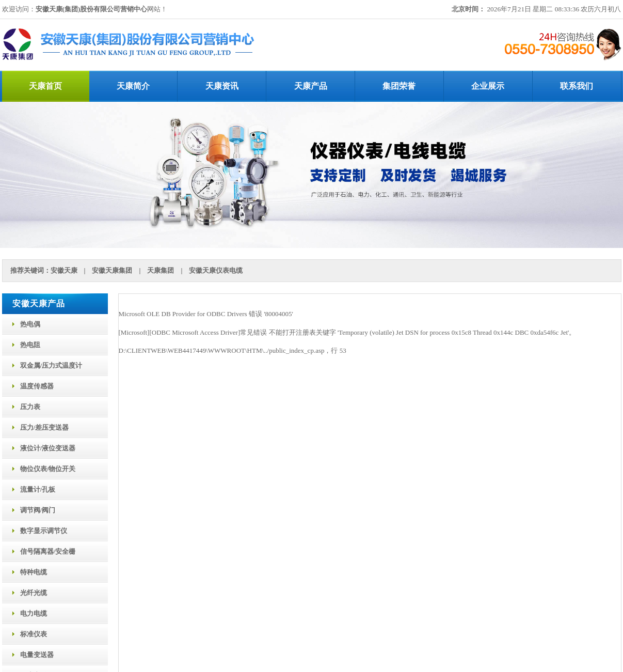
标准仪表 (34, 634)
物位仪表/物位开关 (48, 469)
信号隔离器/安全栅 (48, 551)
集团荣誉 (399, 86)
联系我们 (577, 86)
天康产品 (311, 86)
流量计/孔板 (38, 489)
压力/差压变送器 (45, 427)
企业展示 (488, 86)
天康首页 (45, 86)
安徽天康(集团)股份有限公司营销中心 (92, 9)
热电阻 (30, 345)
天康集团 (161, 270)
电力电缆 (34, 613)
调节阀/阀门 (38, 510)
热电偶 (30, 324)
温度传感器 (37, 386)
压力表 (30, 407)
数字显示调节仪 (44, 531)
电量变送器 (37, 655)
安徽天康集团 (112, 270)
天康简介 (133, 86)
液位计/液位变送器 (48, 448)
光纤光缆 (34, 593)
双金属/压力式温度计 (51, 365)
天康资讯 (222, 86)
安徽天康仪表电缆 (216, 270)
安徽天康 (64, 270)
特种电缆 (34, 572)
